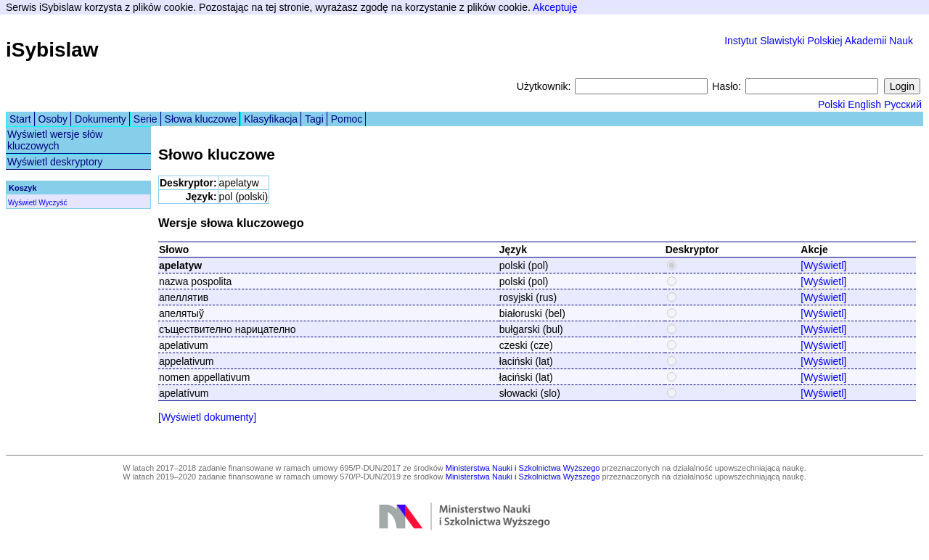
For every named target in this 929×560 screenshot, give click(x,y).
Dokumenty (101, 119)
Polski (831, 104)
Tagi (314, 119)
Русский (903, 104)
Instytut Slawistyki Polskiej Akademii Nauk (819, 41)
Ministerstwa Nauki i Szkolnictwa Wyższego (523, 468)
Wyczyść (53, 203)
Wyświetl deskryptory (55, 162)
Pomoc (347, 119)
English (864, 104)
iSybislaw (52, 50)
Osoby (53, 119)
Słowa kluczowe (201, 119)
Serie (146, 119)
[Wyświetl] (823, 265)
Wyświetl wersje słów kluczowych (55, 140)
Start (20, 119)
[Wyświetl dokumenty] (207, 417)
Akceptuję (555, 7)
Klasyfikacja (271, 119)
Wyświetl (22, 203)
